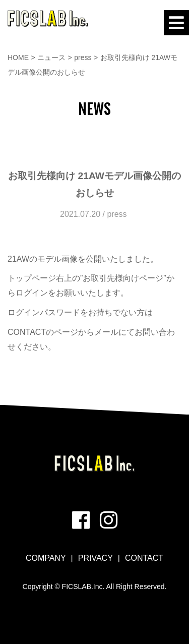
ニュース (51, 57)
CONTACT (144, 558)
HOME (18, 57)
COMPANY (46, 558)
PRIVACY (96, 558)
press (83, 57)
